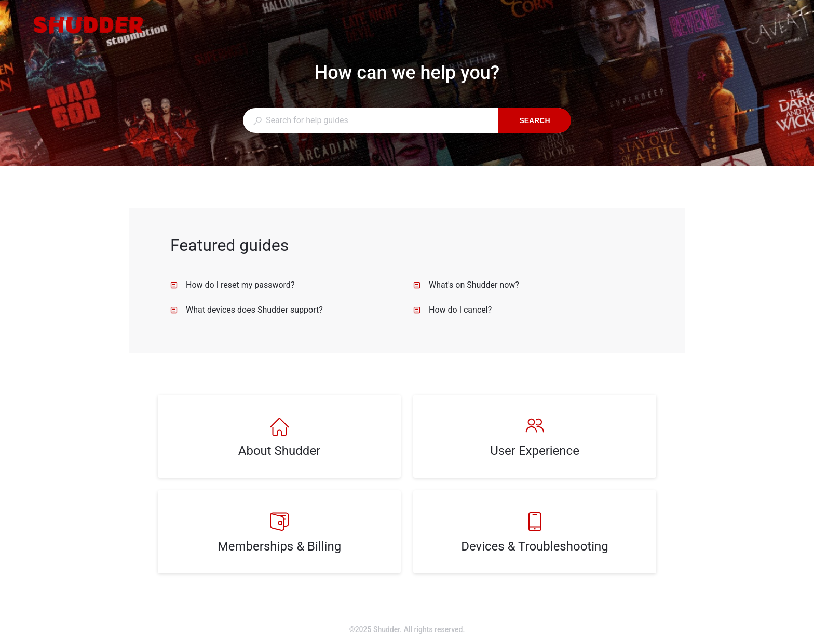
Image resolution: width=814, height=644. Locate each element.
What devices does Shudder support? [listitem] (247, 310)
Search (534, 120)
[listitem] (279, 436)
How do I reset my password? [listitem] (232, 285)
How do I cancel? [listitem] (452, 310)
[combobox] (370, 120)
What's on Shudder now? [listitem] (466, 285)
